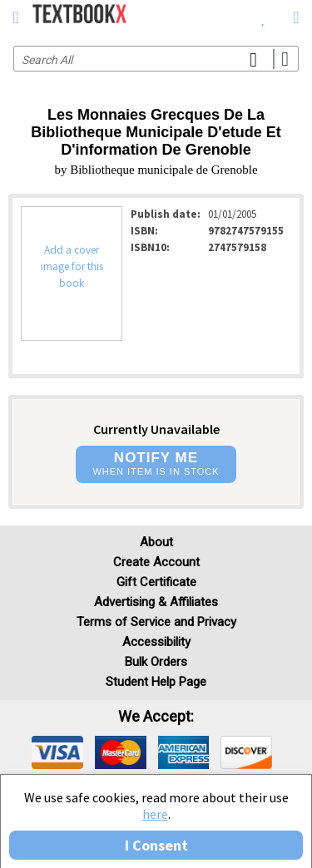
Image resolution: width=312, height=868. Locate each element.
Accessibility (156, 642)
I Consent (156, 845)
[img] (57, 752)
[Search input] (156, 59)
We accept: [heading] (156, 717)
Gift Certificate (156, 582)
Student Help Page (156, 682)
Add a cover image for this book (72, 266)
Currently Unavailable (156, 429)
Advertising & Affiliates (156, 602)
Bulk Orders (156, 662)
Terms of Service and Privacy (156, 622)
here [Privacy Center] (155, 814)
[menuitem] (263, 17)
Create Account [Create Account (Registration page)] (156, 562)
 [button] (15, 17)
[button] (156, 464)
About (156, 542)
